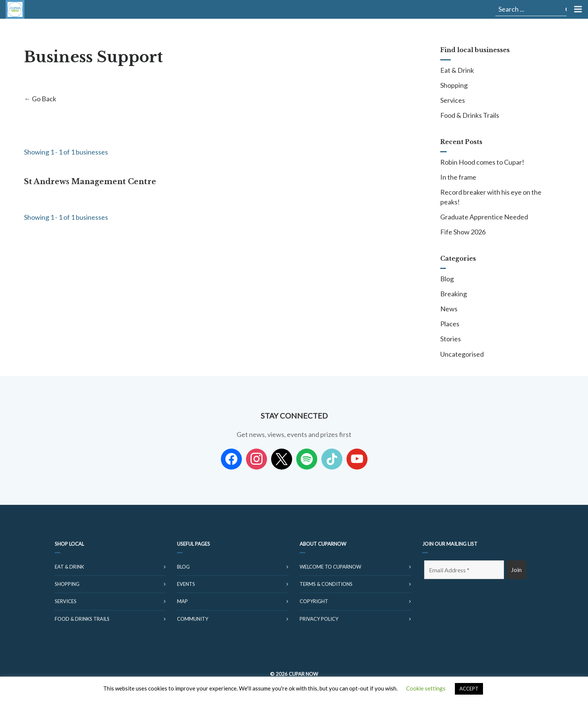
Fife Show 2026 (463, 232)
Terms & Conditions (326, 584)
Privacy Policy (319, 619)
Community (193, 619)
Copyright (314, 601)
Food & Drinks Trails (470, 115)
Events (186, 584)
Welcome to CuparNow (330, 567)
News (449, 309)
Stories (451, 339)
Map (182, 601)
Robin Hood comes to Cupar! (482, 162)
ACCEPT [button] (469, 689)
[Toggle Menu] (577, 9)
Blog (447, 279)
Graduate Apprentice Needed (484, 217)
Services (453, 100)
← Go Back (40, 99)
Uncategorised (462, 354)
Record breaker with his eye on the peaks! (491, 197)
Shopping (454, 85)
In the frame (458, 177)
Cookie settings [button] (426, 688)
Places (450, 324)
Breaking (454, 294)
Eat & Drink (457, 70)
